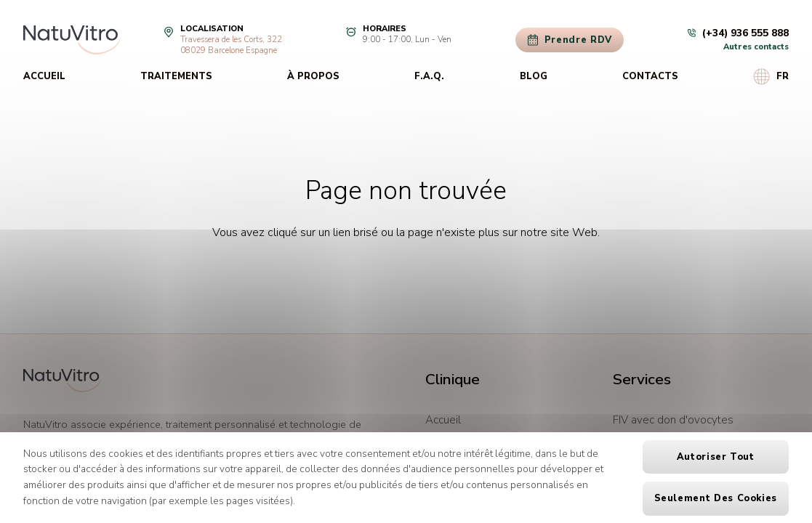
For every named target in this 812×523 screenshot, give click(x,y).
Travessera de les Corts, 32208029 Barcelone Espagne (231, 45)
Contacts (650, 76)
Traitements (176, 76)
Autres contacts (756, 47)
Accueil (44, 76)
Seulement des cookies (716, 498)
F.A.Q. (429, 76)
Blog (534, 76)
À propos (313, 76)
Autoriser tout (716, 457)
